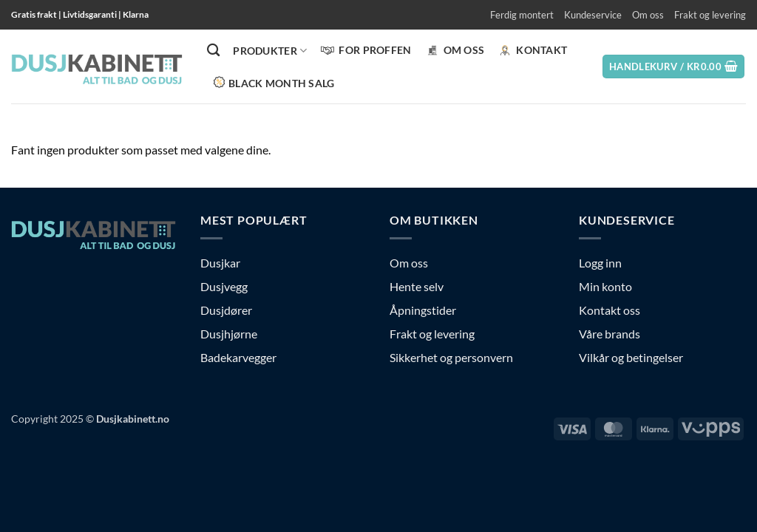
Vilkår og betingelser (631, 357)
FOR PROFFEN (366, 50)
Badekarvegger (238, 357)
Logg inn (600, 263)
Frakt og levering (710, 15)
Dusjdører (226, 310)
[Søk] (213, 51)
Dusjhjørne (229, 334)
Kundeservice (593, 15)
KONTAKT (532, 50)
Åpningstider (423, 310)
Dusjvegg (224, 286)
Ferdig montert (522, 15)
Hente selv (417, 286)
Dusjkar (220, 263)
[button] (674, 67)
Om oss (648, 15)
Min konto (605, 286)
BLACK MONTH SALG (274, 82)
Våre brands (610, 334)
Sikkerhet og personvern (451, 357)
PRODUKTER (270, 51)
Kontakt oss (610, 310)
